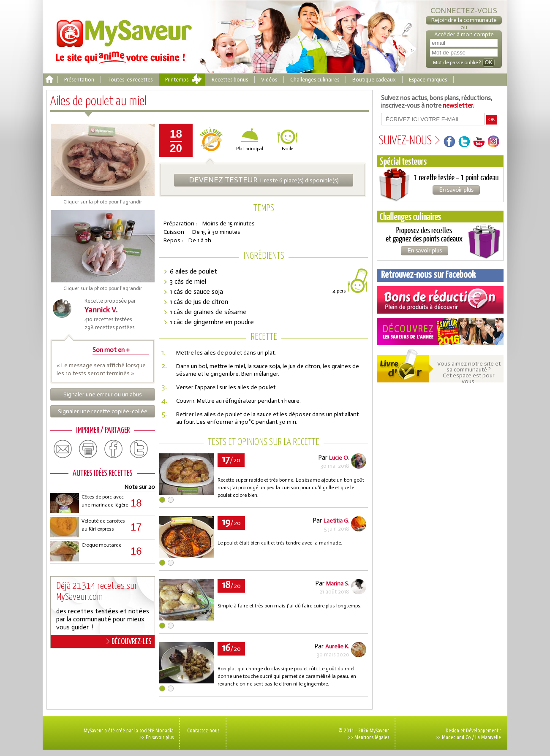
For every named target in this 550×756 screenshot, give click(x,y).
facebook (114, 449)
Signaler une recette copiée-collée (103, 411)
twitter (139, 449)
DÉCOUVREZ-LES (129, 642)
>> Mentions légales (369, 737)
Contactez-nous (203, 730)
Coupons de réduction (440, 300)
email (63, 449)
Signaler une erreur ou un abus (103, 394)
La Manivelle (488, 737)
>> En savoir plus (157, 737)
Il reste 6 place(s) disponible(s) (264, 180)
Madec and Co (456, 737)
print (88, 449)
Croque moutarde (101, 545)
